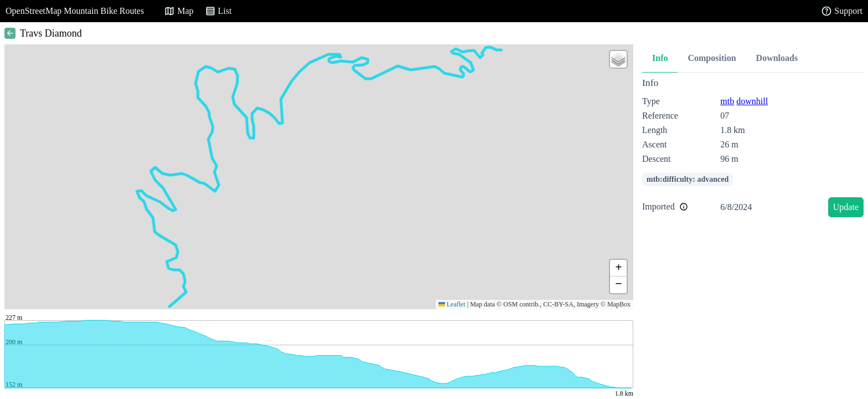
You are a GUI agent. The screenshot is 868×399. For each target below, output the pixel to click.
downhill (752, 101)
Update (846, 207)
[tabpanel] (753, 149)
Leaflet (452, 304)
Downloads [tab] (777, 58)
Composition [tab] (712, 58)
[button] (618, 59)
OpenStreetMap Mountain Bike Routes (75, 11)
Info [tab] (660, 58)
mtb (727, 101)
